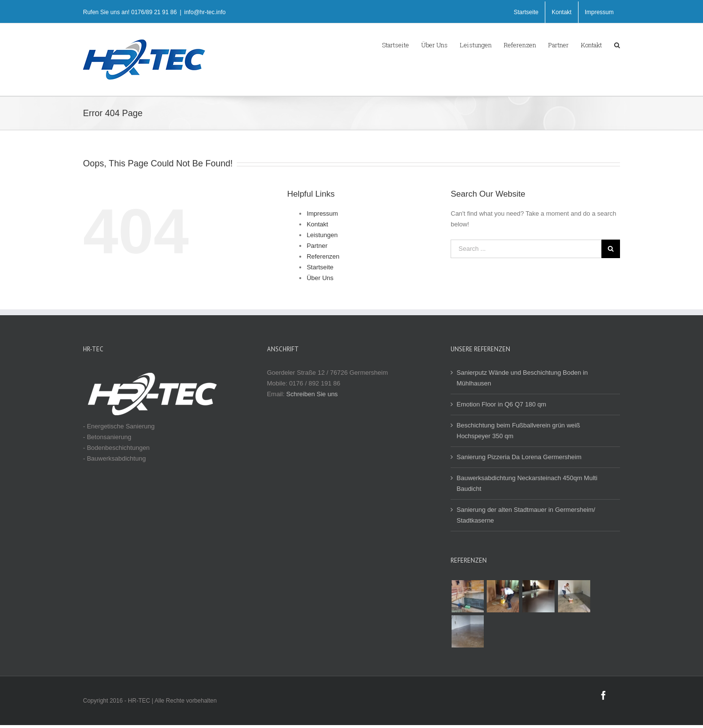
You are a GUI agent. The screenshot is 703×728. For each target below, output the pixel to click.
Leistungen (322, 235)
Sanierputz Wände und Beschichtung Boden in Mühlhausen (522, 378)
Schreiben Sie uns (312, 394)
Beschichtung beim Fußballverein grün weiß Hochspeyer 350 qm (518, 431)
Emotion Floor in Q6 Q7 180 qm (501, 404)
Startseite (320, 267)
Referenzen (323, 256)
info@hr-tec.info (205, 12)
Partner (317, 246)
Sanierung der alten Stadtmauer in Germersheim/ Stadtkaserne (526, 515)
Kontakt (317, 224)
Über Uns (320, 278)
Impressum (322, 213)
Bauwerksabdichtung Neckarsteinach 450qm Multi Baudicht (527, 483)
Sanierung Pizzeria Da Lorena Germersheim (519, 457)
